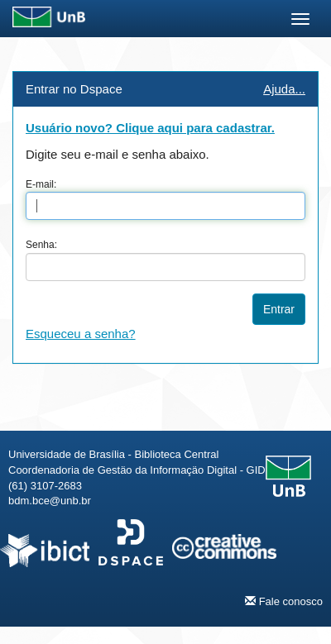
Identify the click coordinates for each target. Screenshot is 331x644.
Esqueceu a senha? (81, 334)
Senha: (41, 245)
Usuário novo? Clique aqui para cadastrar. (150, 128)
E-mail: (41, 184)
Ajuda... (284, 89)
